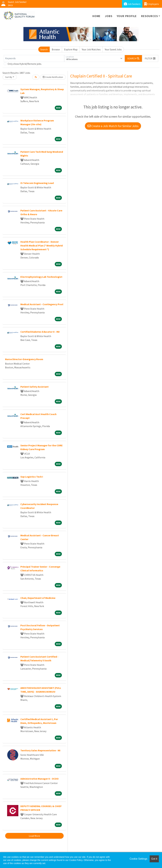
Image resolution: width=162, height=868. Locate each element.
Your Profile (127, 16)
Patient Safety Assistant (34, 387)
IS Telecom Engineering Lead (37, 183)
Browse (56, 49)
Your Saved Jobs (113, 49)
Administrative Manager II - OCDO (39, 779)
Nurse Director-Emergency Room (24, 359)
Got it (154, 859)
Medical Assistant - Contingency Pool (42, 304)
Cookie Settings (138, 859)
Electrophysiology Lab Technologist (41, 277)
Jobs (109, 16)
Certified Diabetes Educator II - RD (40, 332)
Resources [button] (149, 16)
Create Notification (53, 77)
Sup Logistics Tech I (32, 477)
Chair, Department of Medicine (38, 598)
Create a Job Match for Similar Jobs (113, 126)
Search (44, 49)
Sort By (9, 77)
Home (96, 16)
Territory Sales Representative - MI (40, 750)
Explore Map (71, 49)
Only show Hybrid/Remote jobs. (25, 64)
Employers (152, 4)
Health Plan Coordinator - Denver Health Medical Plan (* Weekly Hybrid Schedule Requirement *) (42, 245)
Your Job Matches (91, 49)
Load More (34, 836)
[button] (150, 58)
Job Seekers (132, 4)
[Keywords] (34, 58)
